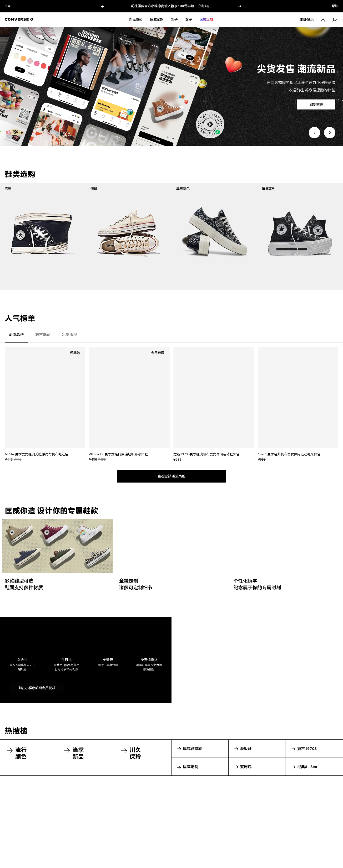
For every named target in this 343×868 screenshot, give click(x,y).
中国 (8, 6)
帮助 (335, 6)
